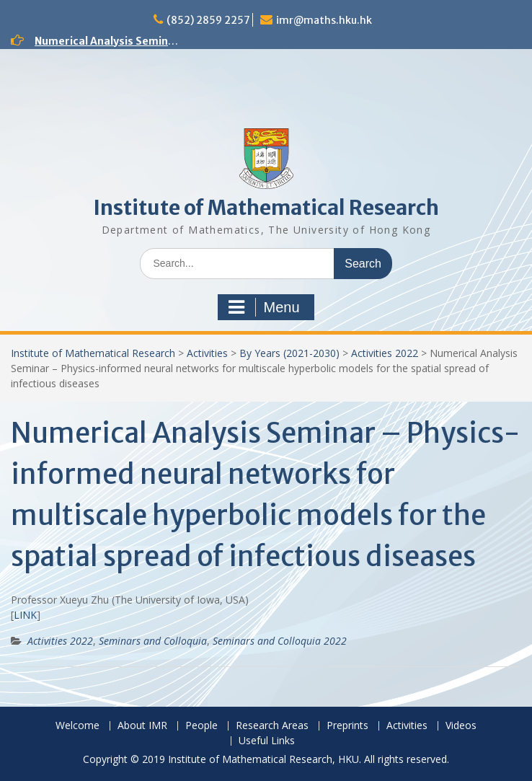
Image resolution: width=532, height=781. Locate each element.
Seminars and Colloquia (153, 641)
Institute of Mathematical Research (266, 208)
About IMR (142, 726)
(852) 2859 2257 (208, 20)
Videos (461, 726)
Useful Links (267, 741)
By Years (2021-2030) (289, 353)
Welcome (77, 726)
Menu (264, 307)
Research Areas (272, 726)
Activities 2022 (385, 353)
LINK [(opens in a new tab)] (25, 615)
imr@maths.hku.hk (324, 20)
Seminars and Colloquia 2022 (280, 641)
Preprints (347, 726)
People (201, 726)
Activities (207, 353)
